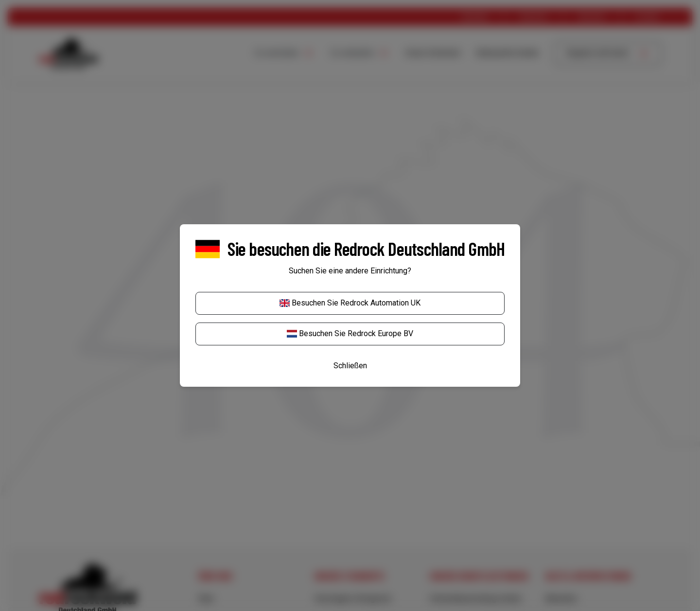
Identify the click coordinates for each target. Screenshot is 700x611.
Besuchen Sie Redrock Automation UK (350, 303)
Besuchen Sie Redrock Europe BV (350, 333)
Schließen (350, 366)
